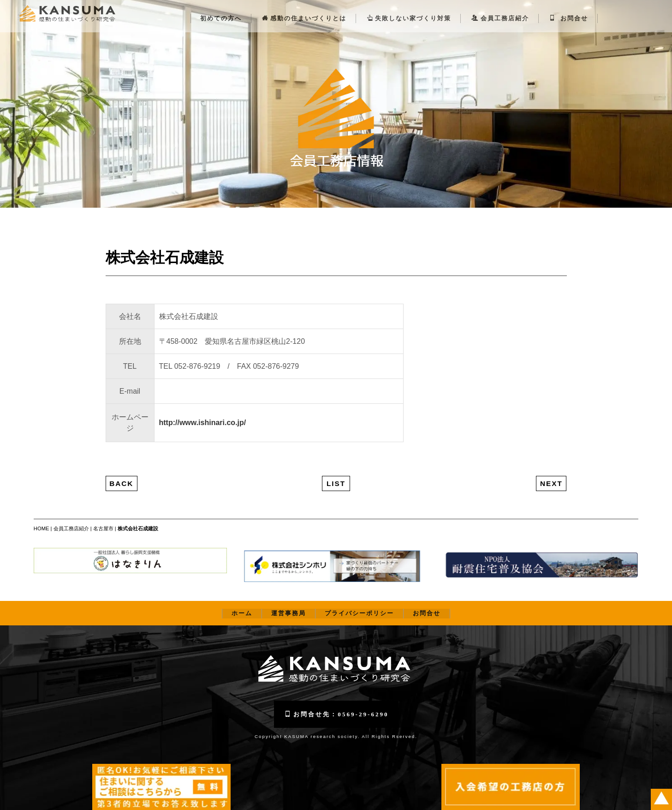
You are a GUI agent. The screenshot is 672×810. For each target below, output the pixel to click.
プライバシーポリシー (359, 605)
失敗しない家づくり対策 (409, 9)
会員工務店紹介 (500, 9)
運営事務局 (288, 605)
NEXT (551, 475)
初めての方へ (221, 9)
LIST (336, 475)
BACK (121, 475)
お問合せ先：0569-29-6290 (336, 705)
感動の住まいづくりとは (304, 9)
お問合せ (569, 9)
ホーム (242, 605)
